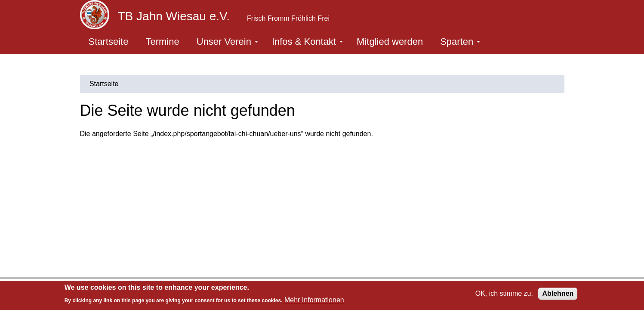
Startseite (109, 42)
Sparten (460, 42)
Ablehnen (558, 293)
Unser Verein (227, 42)
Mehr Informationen (314, 300)
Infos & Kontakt (307, 42)
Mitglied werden (390, 42)
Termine (162, 42)
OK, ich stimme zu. (504, 293)
